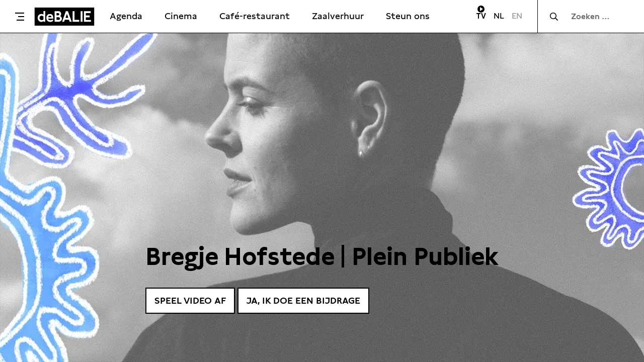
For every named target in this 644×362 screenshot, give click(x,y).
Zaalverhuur (338, 16)
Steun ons (408, 16)
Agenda (126, 16)
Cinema (181, 16)
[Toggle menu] (20, 17)
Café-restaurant (255, 16)
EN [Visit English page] (517, 16)
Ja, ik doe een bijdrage (303, 300)
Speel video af (190, 300)
